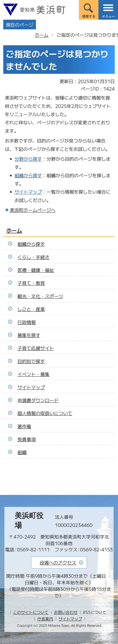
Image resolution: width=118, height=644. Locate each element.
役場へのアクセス (58, 562)
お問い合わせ (66, 612)
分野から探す (28, 159)
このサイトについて (31, 612)
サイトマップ (28, 192)
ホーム (42, 35)
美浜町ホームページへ (33, 210)
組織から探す (28, 175)
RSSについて (95, 612)
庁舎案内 (45, 619)
